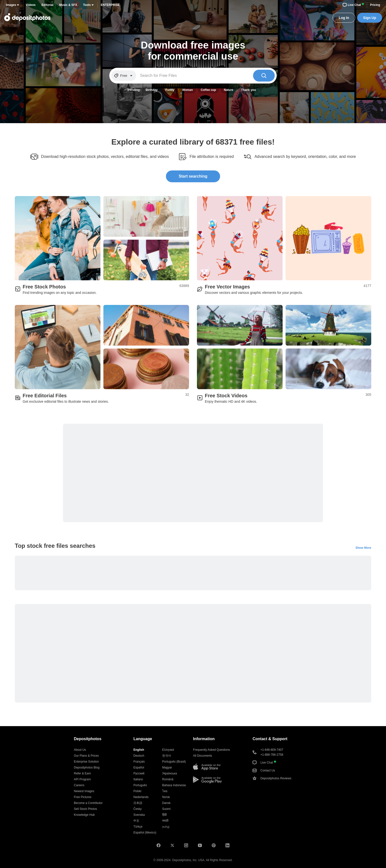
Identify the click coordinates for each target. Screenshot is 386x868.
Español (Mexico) (145, 833)
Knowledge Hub (84, 815)
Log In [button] (344, 18)
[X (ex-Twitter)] (172, 845)
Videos (31, 5)
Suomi (166, 809)
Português (140, 785)
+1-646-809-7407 (272, 750)
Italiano (138, 779)
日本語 (138, 803)
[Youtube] (200, 845)
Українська (170, 773)
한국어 (167, 756)
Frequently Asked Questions (211, 750)
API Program (82, 779)
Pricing (375, 5)
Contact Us (264, 770)
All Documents (202, 756)
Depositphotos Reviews (272, 778)
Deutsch (139, 756)
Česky (137, 809)
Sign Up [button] (370, 18)
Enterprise (110, 5)
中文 (136, 821)
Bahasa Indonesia (174, 785)
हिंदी (164, 815)
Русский (139, 773)
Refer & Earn (82, 773)
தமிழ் (166, 827)
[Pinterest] (214, 845)
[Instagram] (186, 845)
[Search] (264, 76)
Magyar (167, 768)
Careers (79, 785)
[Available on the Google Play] (207, 780)
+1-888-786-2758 (272, 755)
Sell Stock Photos (85, 809)
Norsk (166, 797)
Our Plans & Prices (86, 756)
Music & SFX (68, 5)
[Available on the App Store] (207, 767)
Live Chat (353, 5)
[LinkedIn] (227, 845)
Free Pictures (83, 797)
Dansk (166, 803)
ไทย (165, 791)
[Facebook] (159, 845)
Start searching (193, 176)
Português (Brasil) (174, 762)
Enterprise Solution (86, 762)
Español (139, 768)
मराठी (165, 821)
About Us (80, 750)
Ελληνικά (168, 750)
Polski (137, 791)
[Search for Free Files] (195, 76)
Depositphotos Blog (87, 768)
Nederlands (141, 797)
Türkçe (138, 827)
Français (139, 762)
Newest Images (84, 791)
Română (168, 779)
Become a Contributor (88, 803)
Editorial (48, 5)
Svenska (139, 815)
